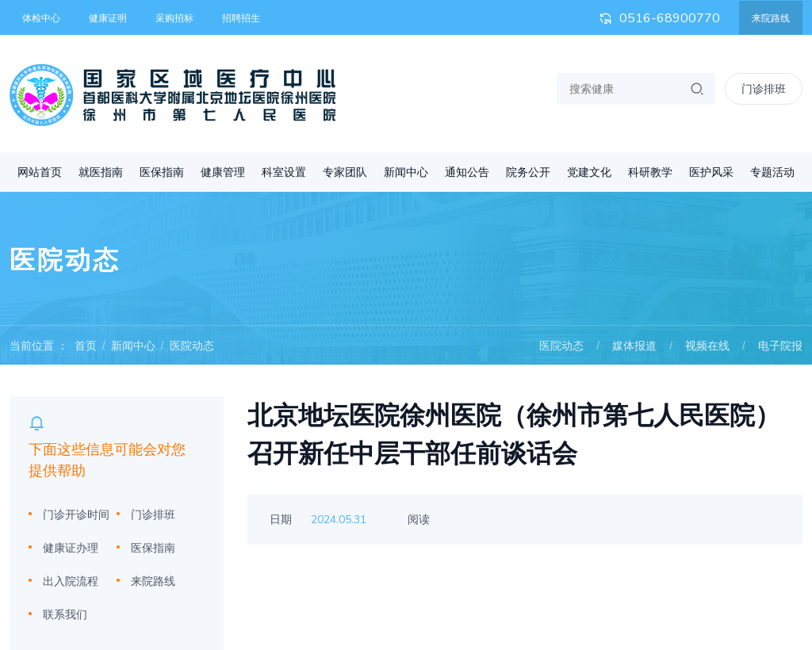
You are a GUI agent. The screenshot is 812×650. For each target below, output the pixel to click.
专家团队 (345, 172)
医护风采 (711, 172)
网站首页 (40, 172)
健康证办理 (71, 548)
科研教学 (650, 172)
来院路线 (771, 18)
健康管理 (223, 172)
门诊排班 (153, 514)
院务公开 (528, 172)
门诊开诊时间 (76, 514)
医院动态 (192, 346)
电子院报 (780, 346)
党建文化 (589, 172)
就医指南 (101, 172)
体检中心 (41, 18)
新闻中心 (406, 172)
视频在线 (707, 346)
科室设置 (284, 172)
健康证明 (108, 18)
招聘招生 (241, 18)
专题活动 (772, 172)
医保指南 (162, 172)
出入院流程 (71, 581)
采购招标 (174, 18)
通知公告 (467, 172)
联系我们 (65, 614)
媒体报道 (634, 346)
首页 (86, 346)
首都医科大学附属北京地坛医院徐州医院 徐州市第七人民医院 (173, 95)
